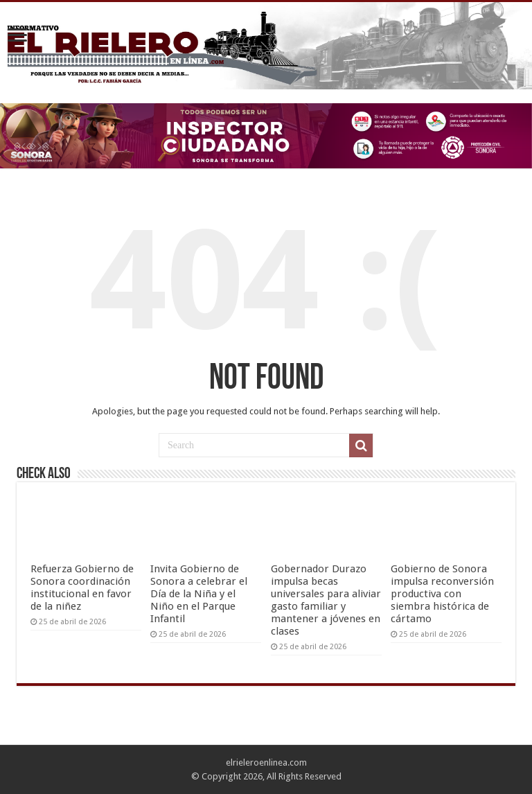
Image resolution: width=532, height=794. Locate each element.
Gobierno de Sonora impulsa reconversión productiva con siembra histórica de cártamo (442, 594)
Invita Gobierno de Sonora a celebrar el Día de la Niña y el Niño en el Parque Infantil (199, 594)
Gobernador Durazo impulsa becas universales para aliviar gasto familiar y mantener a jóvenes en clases (326, 600)
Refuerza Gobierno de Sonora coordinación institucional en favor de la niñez (82, 588)
